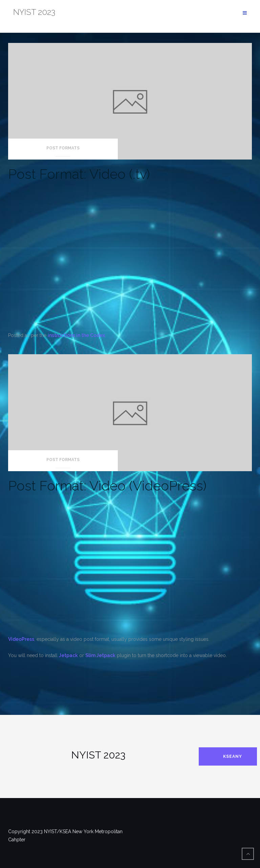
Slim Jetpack (100, 655)
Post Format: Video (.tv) (79, 174)
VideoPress (21, 639)
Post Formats (63, 148)
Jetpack (68, 655)
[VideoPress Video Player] (130, 564)
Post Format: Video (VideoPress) (107, 486)
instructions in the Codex (76, 335)
